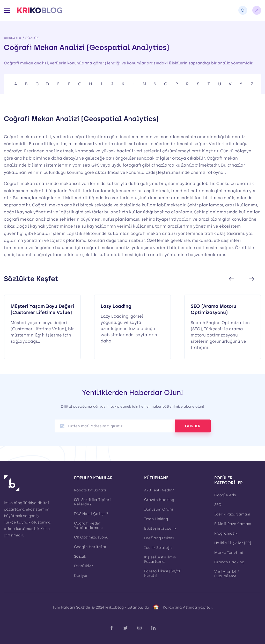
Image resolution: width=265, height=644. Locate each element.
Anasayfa (13, 38)
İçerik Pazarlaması (232, 514)
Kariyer (81, 576)
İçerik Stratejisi (159, 548)
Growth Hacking (159, 500)
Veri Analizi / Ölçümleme (227, 574)
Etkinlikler (84, 566)
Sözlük (32, 38)
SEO (218, 505)
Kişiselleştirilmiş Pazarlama (160, 559)
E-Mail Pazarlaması (233, 524)
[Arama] (243, 10)
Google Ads (225, 495)
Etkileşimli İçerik (160, 529)
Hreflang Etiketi (159, 538)
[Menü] (7, 10)
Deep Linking (156, 519)
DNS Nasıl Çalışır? (91, 514)
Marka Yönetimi (229, 553)
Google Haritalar (90, 547)
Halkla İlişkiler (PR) (233, 543)
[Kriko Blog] (39, 10)
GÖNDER (193, 426)
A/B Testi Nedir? (159, 490)
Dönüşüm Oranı (159, 509)
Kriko (45, 529)
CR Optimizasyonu (91, 537)
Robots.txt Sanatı (90, 490)
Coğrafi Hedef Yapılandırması (88, 526)
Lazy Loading (116, 306)
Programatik (226, 533)
